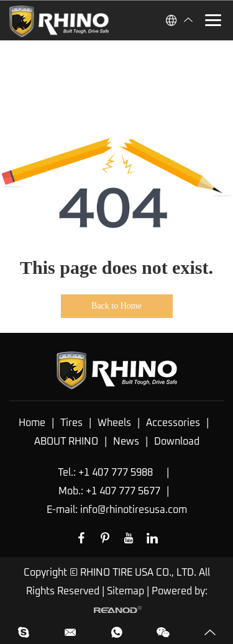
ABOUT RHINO (66, 442)
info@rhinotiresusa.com (134, 510)
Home (32, 423)
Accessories (173, 423)
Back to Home (116, 306)
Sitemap (126, 591)
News (126, 442)
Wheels (114, 423)
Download (177, 442)
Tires (71, 423)
